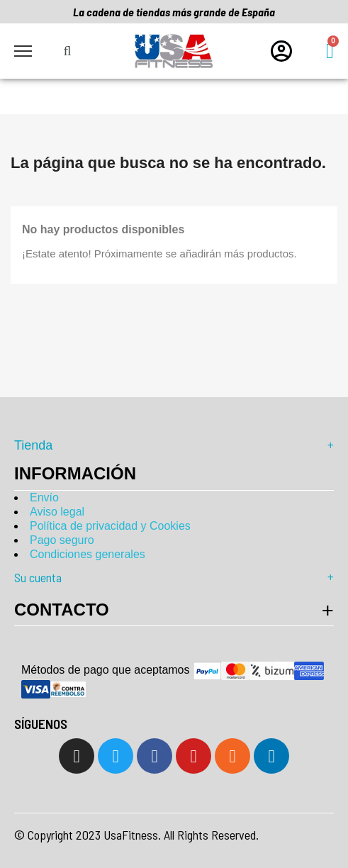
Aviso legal (57, 512)
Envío (44, 497)
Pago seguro (62, 540)
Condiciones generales (88, 554)
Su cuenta (174, 577)
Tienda (174, 445)
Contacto (62, 610)
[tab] (174, 610)
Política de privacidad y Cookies (110, 526)
